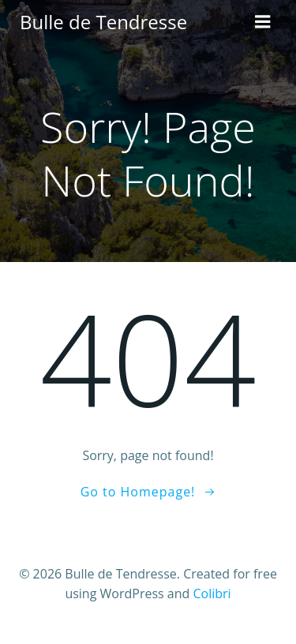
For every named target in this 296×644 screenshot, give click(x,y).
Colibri (212, 593)
